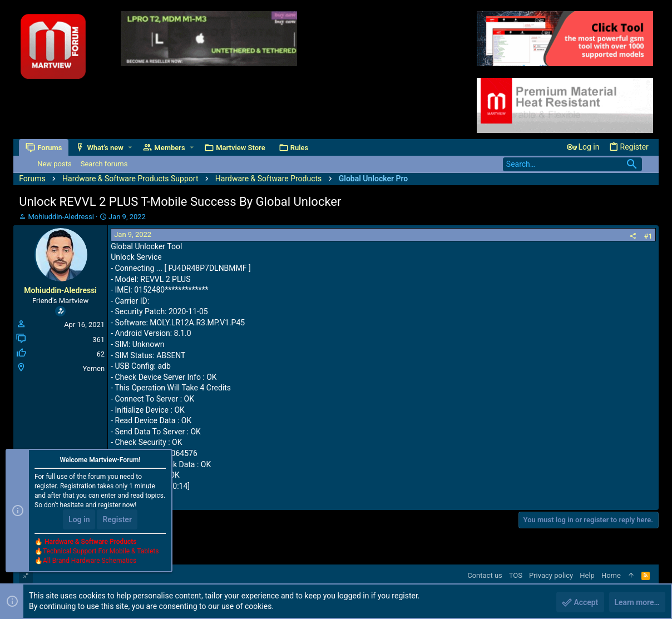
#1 (648, 236)
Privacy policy (551, 575)
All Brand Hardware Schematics (90, 561)
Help (587, 575)
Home (611, 575)
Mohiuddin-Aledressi (61, 217)
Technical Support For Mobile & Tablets (101, 552)
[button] (130, 148)
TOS (516, 575)
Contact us (485, 575)
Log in (79, 520)
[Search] (572, 164)
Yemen (93, 368)
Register (117, 520)
